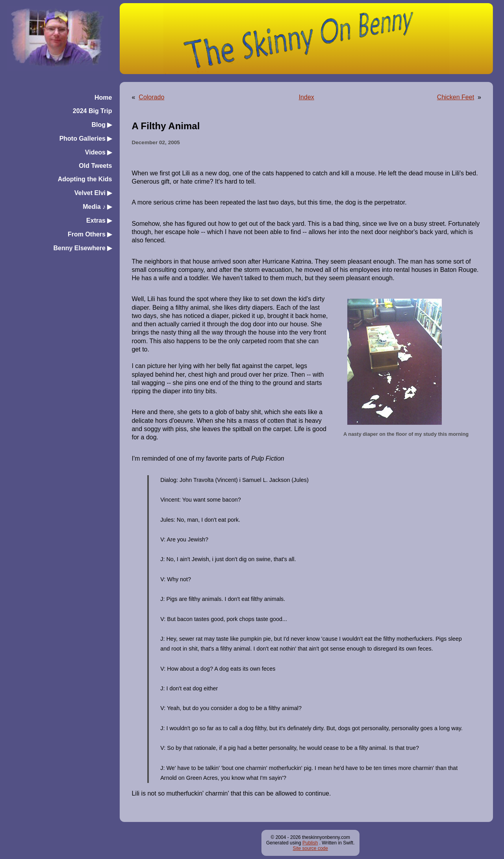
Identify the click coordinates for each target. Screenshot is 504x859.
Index (307, 97)
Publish (310, 843)
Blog (102, 125)
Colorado (151, 97)
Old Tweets (95, 166)
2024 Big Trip (93, 111)
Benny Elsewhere (82, 248)
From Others (90, 234)
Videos (99, 152)
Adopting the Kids (85, 179)
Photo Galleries (86, 139)
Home (103, 98)
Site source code (310, 848)
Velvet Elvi (93, 193)
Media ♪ (97, 207)
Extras (99, 220)
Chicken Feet (456, 97)
